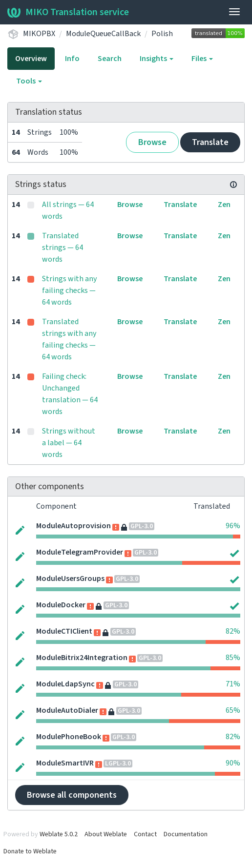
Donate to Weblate (30, 851)
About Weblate (106, 834)
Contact (145, 834)
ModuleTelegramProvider (80, 552)
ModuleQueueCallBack (103, 34)
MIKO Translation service (68, 12)
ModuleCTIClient (64, 631)
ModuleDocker (61, 605)
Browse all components (72, 795)
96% (233, 526)
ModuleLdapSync (65, 684)
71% (233, 684)
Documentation (186, 834)
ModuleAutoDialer (67, 710)
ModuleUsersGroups (70, 579)
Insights (157, 59)
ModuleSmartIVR (65, 763)
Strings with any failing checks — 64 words (69, 290)
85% (233, 658)
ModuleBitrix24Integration (82, 658)
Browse (152, 142)
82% (233, 631)
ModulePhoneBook (69, 737)
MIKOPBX (39, 34)
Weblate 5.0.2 (59, 834)
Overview (31, 59)
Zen (224, 205)
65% (233, 710)
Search (110, 59)
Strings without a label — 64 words (69, 443)
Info (72, 59)
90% (233, 763)
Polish (162, 34)
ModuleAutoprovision (73, 526)
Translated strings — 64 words (63, 248)
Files (202, 59)
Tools (29, 81)
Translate (210, 142)
